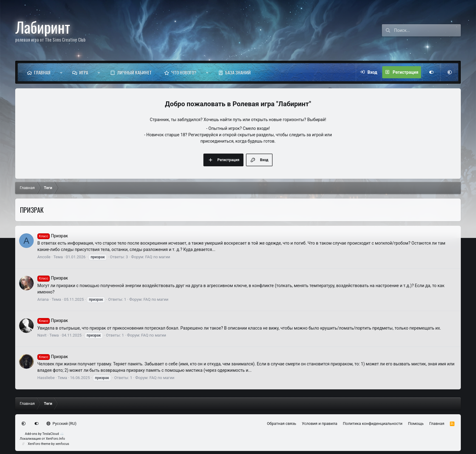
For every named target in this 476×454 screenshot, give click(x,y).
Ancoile (44, 257)
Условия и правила (320, 424)
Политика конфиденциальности (373, 424)
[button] (61, 72)
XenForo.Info (55, 439)
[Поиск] (427, 30)
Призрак (53, 236)
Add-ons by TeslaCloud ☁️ (44, 434)
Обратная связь (282, 424)
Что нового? (184, 72)
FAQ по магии (158, 257)
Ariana (43, 299)
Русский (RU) (61, 424)
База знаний (238, 72)
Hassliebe (46, 378)
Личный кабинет (134, 72)
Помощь (416, 424)
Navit (42, 335)
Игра (84, 72)
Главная (42, 72)
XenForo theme (39, 444)
